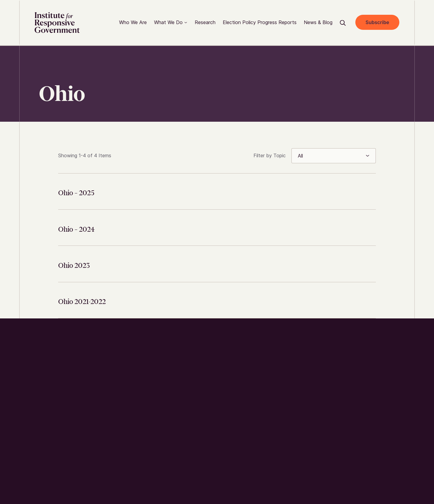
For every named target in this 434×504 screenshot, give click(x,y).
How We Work (248, 357)
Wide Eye (69, 477)
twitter (335, 345)
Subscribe (376, 23)
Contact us (245, 381)
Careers (241, 393)
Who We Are (246, 345)
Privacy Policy (342, 466)
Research (243, 369)
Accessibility (377, 466)
